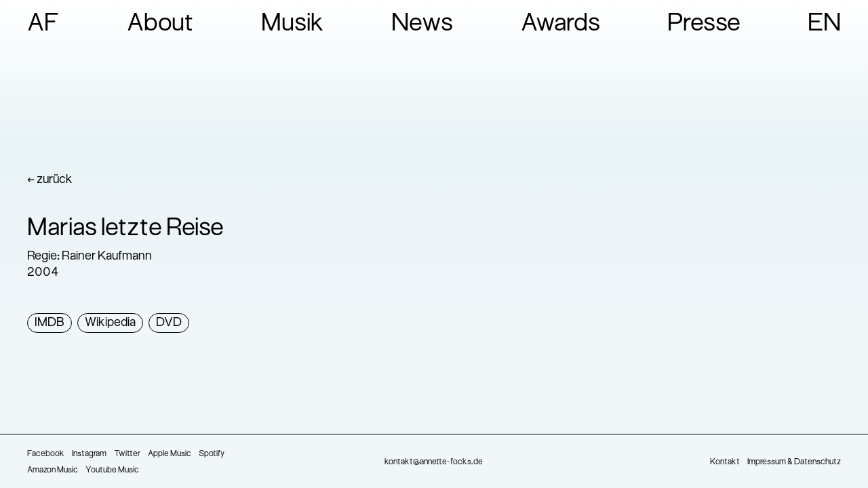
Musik (293, 24)
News (422, 24)
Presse (704, 24)
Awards (560, 24)
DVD (169, 323)
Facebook (46, 454)
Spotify (212, 454)
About (160, 24)
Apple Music (170, 454)
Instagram (89, 454)
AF (43, 24)
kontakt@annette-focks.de (434, 462)
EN (824, 24)
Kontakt (725, 462)
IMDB (50, 323)
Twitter (127, 454)
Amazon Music (53, 470)
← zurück (50, 180)
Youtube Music (112, 470)
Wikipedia (110, 323)
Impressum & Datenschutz (794, 462)
